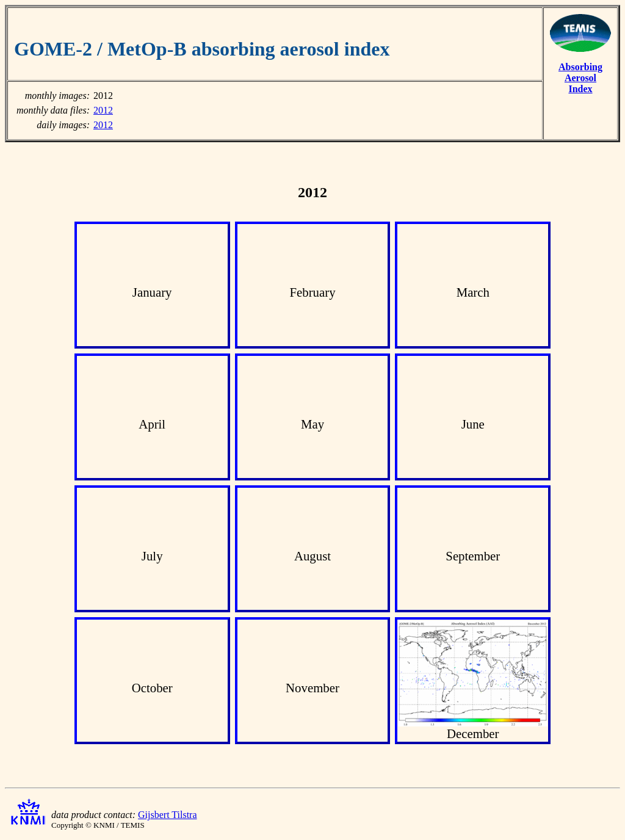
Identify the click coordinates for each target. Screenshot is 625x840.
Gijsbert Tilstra (167, 815)
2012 (103, 110)
